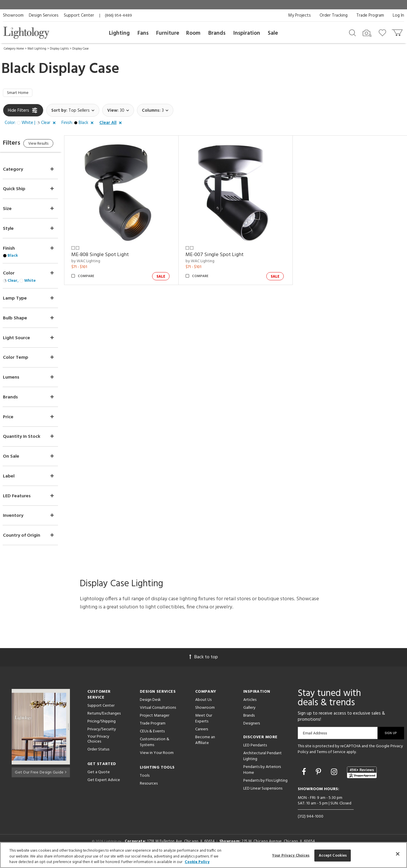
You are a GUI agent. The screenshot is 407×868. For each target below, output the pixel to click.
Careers (202, 737)
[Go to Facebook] (305, 780)
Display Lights (59, 49)
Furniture (168, 33)
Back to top (204, 665)
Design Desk (150, 707)
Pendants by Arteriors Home (262, 777)
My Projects (299, 15)
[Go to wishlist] (384, 32)
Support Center (79, 15)
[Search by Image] (367, 33)
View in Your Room (157, 761)
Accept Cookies (333, 855)
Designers (252, 731)
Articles (250, 707)
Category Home (14, 49)
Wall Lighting (37, 49)
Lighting (119, 33)
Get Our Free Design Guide (41, 779)
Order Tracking (334, 15)
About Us (203, 707)
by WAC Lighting (97, 259)
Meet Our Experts (204, 726)
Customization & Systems (155, 750)
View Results (52, 146)
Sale (273, 33)
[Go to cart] (398, 31)
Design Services (44, 15)
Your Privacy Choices (98, 747)
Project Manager (155, 723)
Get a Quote (99, 780)
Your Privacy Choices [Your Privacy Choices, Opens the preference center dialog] (291, 855)
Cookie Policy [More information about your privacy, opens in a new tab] (197, 862)
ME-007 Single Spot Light (222, 252)
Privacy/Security (102, 737)
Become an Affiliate (205, 748)
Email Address (315, 741)
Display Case (80, 49)
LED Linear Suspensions (263, 796)
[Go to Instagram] (335, 780)
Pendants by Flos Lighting (265, 788)
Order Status (98, 757)
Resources (149, 791)
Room (193, 33)
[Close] (398, 854)
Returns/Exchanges (104, 721)
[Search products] (352, 32)
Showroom (13, 15)
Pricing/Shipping (102, 729)
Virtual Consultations (158, 715)
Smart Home (19, 94)
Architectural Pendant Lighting (262, 764)
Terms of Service (331, 760)
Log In (398, 15)
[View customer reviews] (362, 780)
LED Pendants (255, 753)
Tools (145, 783)
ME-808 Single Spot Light (112, 252)
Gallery (249, 715)
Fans (143, 33)
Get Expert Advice (104, 788)
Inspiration (247, 33)
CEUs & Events (152, 739)
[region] (203, 855)
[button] (31, 124)
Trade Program (370, 15)
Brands (217, 33)
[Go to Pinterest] (319, 780)
